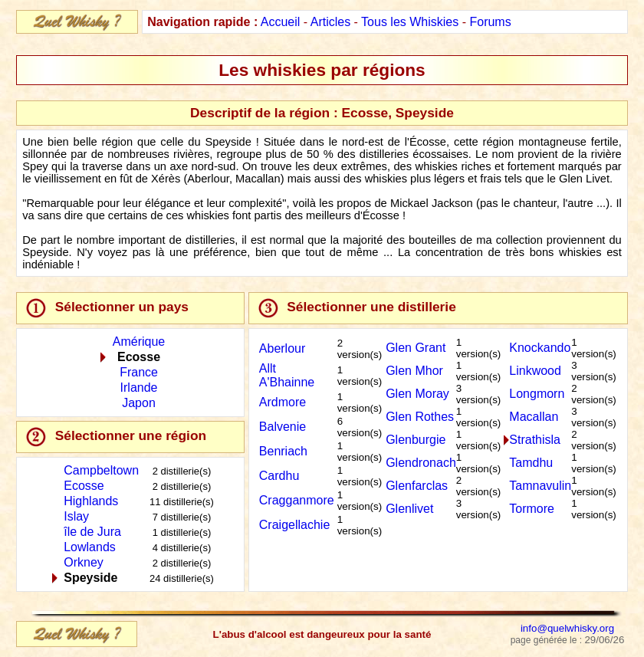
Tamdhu (531, 463)
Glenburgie (416, 440)
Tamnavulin (540, 486)
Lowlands (90, 547)
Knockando (540, 348)
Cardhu (279, 476)
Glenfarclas (417, 486)
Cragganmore (297, 500)
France (139, 372)
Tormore (532, 509)
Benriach (283, 451)
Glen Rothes (420, 417)
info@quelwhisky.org (567, 628)
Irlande (139, 388)
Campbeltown (101, 470)
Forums (490, 22)
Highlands (91, 501)
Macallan (534, 417)
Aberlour (282, 348)
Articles (330, 22)
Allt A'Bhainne (287, 375)
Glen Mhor (414, 371)
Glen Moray (417, 394)
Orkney (84, 562)
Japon (139, 403)
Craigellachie (295, 525)
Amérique (139, 342)
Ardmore (283, 402)
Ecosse (84, 486)
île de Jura (92, 532)
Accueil (281, 22)
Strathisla (535, 440)
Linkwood (535, 371)
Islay (76, 516)
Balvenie (283, 427)
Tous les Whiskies (410, 22)
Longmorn (537, 394)
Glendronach (421, 463)
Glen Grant (416, 348)
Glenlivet (409, 509)
